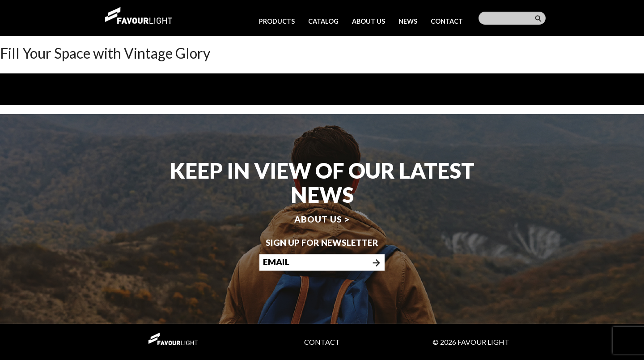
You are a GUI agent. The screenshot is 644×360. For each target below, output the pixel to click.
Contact (447, 21)
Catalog (323, 21)
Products (277, 21)
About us (369, 21)
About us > (322, 219)
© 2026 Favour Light (471, 342)
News (408, 21)
